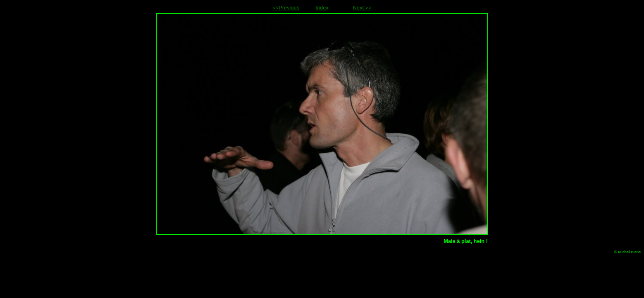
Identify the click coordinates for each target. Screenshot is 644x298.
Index (322, 8)
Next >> (362, 8)
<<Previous (286, 8)
